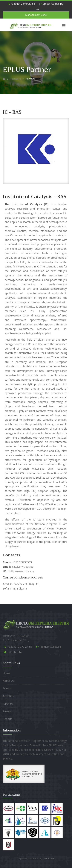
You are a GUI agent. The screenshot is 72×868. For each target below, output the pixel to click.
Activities (8, 696)
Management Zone (36, 15)
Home (7, 673)
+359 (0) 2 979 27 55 (21, 4)
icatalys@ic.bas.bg (18, 567)
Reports (8, 719)
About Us (8, 681)
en (37, 9)
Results (7, 711)
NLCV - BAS (49, 859)
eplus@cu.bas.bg (51, 4)
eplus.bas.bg (15, 652)
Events (7, 688)
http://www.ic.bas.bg (22, 571)
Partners (15, 79)
